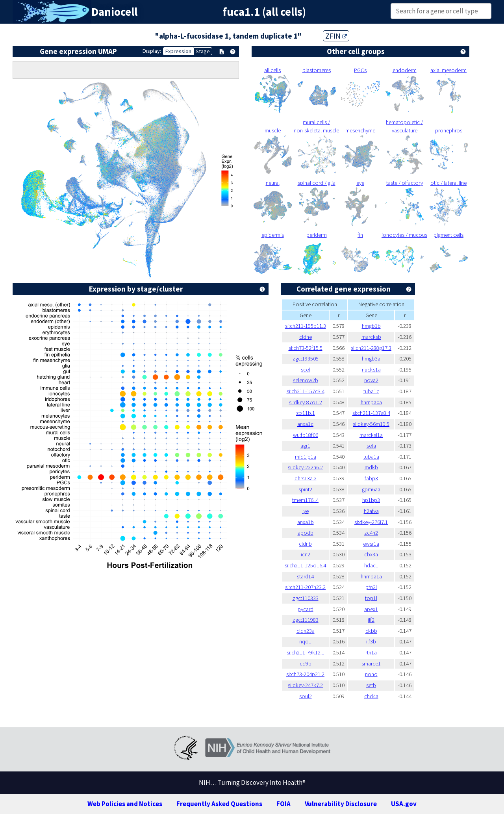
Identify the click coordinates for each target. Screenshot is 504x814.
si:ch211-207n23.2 (305, 587)
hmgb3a (371, 359)
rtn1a (371, 652)
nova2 (371, 380)
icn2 (306, 554)
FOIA (283, 804)
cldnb (305, 544)
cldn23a (306, 631)
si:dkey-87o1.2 (306, 402)
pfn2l (371, 587)
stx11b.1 (306, 413)
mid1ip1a (306, 457)
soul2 (306, 696)
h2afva (371, 511)
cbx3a (371, 554)
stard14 (305, 576)
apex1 (371, 609)
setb (371, 685)
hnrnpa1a (371, 576)
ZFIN (336, 36)
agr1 (305, 446)
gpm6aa (371, 489)
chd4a (371, 696)
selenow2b (306, 380)
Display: (152, 51)
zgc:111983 (306, 620)
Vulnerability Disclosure (341, 804)
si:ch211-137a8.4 (371, 413)
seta (371, 446)
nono (371, 674)
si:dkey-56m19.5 (371, 424)
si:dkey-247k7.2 (305, 685)
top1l (371, 598)
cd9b (306, 663)
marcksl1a (371, 435)
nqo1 (305, 641)
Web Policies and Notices (125, 804)
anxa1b (306, 522)
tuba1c (371, 391)
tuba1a (371, 457)
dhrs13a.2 (306, 478)
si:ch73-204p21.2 (305, 674)
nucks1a (371, 370)
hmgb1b (371, 326)
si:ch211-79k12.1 (306, 652)
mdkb (371, 467)
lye (306, 511)
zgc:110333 (306, 598)
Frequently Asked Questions (219, 804)
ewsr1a (371, 544)
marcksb (371, 337)
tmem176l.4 (305, 500)
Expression (178, 51)
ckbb (371, 631)
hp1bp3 (371, 500)
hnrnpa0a (371, 402)
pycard (306, 609)
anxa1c (305, 424)
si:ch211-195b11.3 (306, 326)
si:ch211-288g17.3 (371, 348)
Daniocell (114, 12)
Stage (203, 51)
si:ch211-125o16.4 (305, 565)
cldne (306, 337)
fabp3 (371, 478)
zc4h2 (371, 533)
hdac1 (371, 565)
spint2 (305, 489)
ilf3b (371, 641)
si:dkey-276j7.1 (371, 522)
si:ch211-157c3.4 (306, 391)
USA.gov (404, 804)
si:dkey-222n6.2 (305, 467)
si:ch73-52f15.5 (306, 348)
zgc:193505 (306, 359)
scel (305, 370)
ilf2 (371, 620)
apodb (306, 533)
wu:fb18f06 (306, 435)
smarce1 (371, 663)
